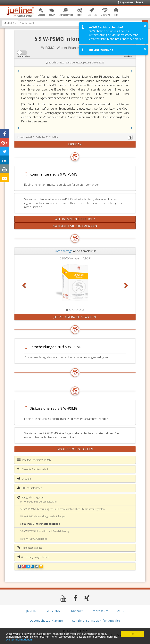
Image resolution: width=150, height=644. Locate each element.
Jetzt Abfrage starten (75, 317)
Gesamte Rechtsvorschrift (33, 469)
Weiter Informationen (47, 640)
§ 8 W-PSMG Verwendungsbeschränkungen (43, 516)
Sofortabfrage (63, 251)
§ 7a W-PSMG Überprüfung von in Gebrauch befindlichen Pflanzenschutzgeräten (62, 509)
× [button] (145, 26)
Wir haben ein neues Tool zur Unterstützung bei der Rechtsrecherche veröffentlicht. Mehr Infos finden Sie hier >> (116, 35)
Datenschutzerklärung (46, 621)
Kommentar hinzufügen (75, 226)
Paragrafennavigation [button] (30, 497)
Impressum (100, 611)
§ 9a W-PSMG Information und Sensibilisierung (45, 531)
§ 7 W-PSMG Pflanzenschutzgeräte (38, 502)
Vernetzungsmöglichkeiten (33, 557)
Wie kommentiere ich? (75, 219)
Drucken (24, 479)
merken (75, 144)
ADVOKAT (55, 611)
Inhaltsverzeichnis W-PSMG (34, 460)
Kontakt (77, 611)
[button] (41, 12)
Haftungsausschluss (30, 548)
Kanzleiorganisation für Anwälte (96, 621)
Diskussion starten (75, 449)
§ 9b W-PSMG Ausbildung (34, 539)
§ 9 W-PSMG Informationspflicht (40, 524)
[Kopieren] (130, 137)
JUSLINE (32, 611)
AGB (121, 611)
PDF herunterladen (30, 488)
